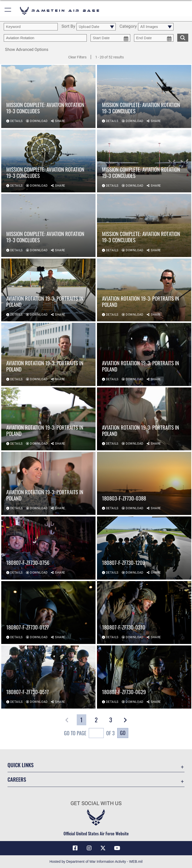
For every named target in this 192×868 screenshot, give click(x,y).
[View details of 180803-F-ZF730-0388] (144, 483)
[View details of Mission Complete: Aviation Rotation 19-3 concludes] (48, 96)
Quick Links (20, 765)
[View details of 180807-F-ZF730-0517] (48, 677)
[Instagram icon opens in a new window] (89, 848)
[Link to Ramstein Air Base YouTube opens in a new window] (117, 848)
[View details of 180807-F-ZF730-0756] (48, 548)
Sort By (68, 26)
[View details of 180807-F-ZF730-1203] (144, 548)
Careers (17, 779)
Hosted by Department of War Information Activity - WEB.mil (96, 862)
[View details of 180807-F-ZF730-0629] (144, 677)
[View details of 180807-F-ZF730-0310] (144, 613)
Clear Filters (77, 57)
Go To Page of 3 (89, 734)
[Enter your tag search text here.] (45, 38)
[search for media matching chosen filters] (183, 37)
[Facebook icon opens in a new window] (75, 848)
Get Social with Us (96, 803)
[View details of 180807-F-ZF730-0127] (48, 613)
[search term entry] (31, 27)
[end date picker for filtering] (154, 38)
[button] (8, 11)
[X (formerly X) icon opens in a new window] (103, 848)
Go (123, 733)
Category (128, 26)
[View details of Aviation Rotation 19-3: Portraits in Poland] (48, 290)
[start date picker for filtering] (110, 38)
